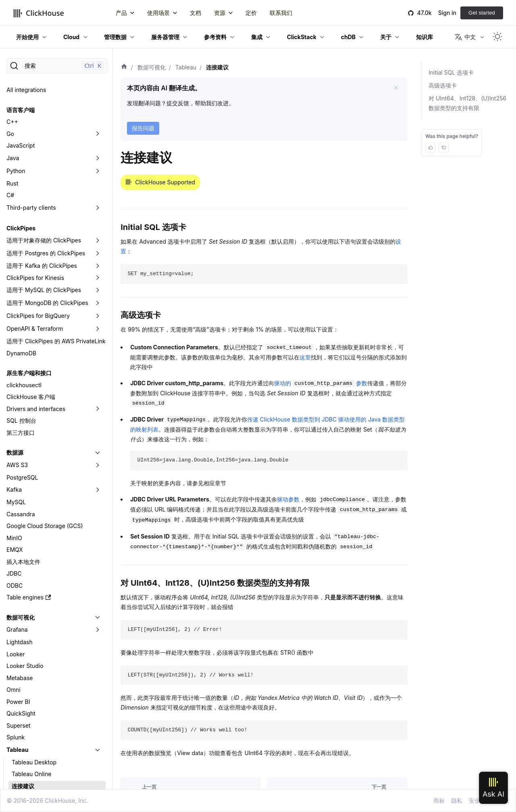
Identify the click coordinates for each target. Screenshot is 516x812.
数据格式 (18, 744)
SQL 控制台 (21, 334)
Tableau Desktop (34, 676)
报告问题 (143, 128)
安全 (474, 801)
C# (10, 109)
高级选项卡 (443, 85)
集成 (257, 37)
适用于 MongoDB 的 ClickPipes (47, 216)
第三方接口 (21, 346)
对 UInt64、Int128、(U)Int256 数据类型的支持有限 (467, 103)
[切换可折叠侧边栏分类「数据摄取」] (98, 764)
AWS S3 (17, 379)
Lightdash (20, 556)
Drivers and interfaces (36, 323)
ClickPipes (21, 142)
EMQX (15, 463)
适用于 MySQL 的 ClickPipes (44, 204)
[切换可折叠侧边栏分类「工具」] (98, 785)
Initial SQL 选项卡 (451, 72)
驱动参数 (288, 499)
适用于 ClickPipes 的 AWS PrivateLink (56, 255)
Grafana (17, 543)
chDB (348, 37)
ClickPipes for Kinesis (35, 191)
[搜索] (57, 66)
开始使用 (27, 37)
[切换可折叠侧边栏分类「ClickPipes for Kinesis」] (98, 192)
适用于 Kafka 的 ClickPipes (42, 179)
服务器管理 (165, 37)
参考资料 (215, 37)
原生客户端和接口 (29, 287)
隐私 (457, 801)
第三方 (15, 724)
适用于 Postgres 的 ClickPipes (46, 167)
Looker (16, 568)
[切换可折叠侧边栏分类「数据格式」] (98, 745)
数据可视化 (21, 531)
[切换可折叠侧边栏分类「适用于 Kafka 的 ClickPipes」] (98, 180)
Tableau (17, 663)
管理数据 (115, 37)
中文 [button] (465, 37)
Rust (12, 97)
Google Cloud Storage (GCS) (45, 439)
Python (16, 85)
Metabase (20, 592)
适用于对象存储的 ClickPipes (44, 154)
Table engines (29, 511)
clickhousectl (24, 299)
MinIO (14, 452)
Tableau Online (31, 688)
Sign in (447, 13)
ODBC (15, 499)
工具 (12, 784)
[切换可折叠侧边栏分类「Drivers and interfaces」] (98, 323)
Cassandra (21, 428)
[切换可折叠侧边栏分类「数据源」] (98, 366)
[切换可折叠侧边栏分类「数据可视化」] (98, 531)
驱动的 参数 (321, 383)
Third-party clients (31, 121)
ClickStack (302, 37)
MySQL (16, 416)
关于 (386, 37)
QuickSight (21, 627)
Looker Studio (25, 579)
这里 (305, 357)
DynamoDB (21, 267)
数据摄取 (18, 764)
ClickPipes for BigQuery (38, 229)
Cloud (71, 37)
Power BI (18, 615)
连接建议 (23, 700)
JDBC (14, 487)
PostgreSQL (22, 391)
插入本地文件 (23, 475)
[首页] (124, 67)
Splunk (16, 651)
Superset (18, 639)
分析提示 (23, 711)
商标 (439, 801)
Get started (482, 13)
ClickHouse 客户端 (31, 310)
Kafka (14, 403)
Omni (14, 603)
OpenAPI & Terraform (35, 242)
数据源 (15, 366)
